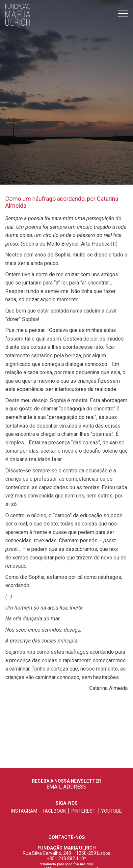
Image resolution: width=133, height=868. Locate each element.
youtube (111, 811)
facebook (54, 811)
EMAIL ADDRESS (66, 787)
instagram (24, 811)
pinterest (83, 811)
